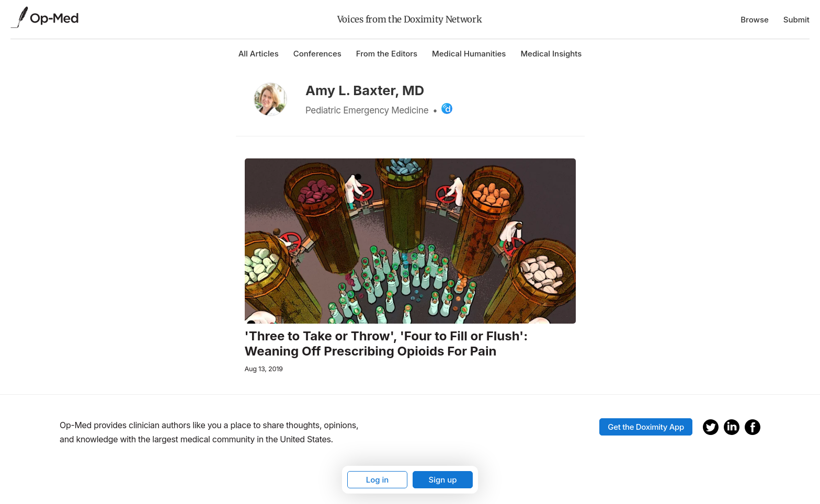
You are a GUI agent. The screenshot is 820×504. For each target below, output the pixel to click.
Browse (755, 20)
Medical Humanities (469, 54)
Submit (796, 20)
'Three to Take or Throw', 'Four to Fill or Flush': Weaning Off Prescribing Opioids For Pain (386, 344)
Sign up (442, 480)
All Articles (259, 54)
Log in (378, 480)
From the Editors (387, 54)
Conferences (317, 54)
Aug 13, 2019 (264, 369)
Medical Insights (551, 54)
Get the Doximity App (646, 427)
